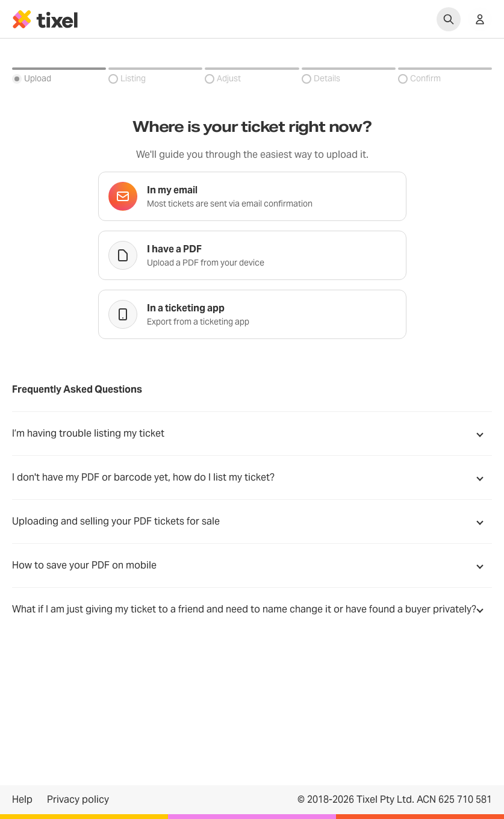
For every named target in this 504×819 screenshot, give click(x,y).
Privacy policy (78, 799)
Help (22, 799)
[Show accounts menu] (480, 19)
